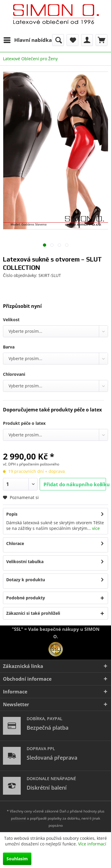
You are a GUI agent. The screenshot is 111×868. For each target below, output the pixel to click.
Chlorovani (14, 374)
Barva (9, 347)
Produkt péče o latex (24, 423)
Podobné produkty (26, 598)
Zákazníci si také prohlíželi (33, 613)
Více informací (92, 844)
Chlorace (15, 543)
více (95, 528)
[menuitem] (27, 40)
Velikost (11, 320)
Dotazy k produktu (26, 580)
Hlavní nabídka (28, 39)
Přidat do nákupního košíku (75, 484)
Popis (12, 514)
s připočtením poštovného (38, 464)
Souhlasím (17, 859)
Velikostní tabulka (25, 561)
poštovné (18, 818)
